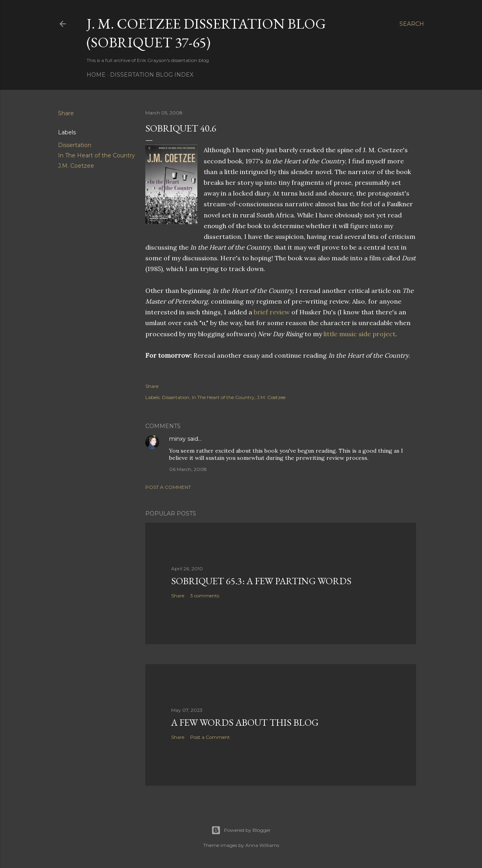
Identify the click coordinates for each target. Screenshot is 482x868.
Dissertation (75, 145)
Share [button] (66, 113)
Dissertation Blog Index (152, 75)
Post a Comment (168, 487)
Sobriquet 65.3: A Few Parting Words (261, 581)
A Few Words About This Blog (245, 722)
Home (96, 75)
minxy (177, 439)
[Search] (412, 24)
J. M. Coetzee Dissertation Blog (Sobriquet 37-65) (206, 33)
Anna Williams (262, 845)
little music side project (360, 334)
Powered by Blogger (241, 830)
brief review (272, 312)
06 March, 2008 (188, 469)
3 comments (205, 596)
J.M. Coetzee (76, 166)
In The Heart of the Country (96, 155)
